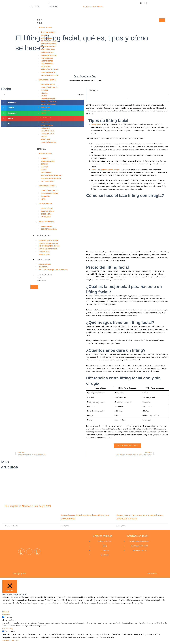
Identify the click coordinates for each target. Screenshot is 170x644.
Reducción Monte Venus (48, 249)
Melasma (44, 93)
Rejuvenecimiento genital (49, 240)
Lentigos (44, 90)
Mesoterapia (46, 67)
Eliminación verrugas (49, 193)
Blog (39, 278)
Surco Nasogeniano (48, 44)
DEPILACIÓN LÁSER (44, 275)
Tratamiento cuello (49, 55)
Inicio (39, 20)
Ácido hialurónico (48, 32)
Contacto (41, 281)
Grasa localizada (48, 161)
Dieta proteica (46, 226)
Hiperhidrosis (46, 173)
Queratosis (45, 110)
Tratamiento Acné (48, 85)
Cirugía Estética (45, 118)
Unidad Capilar (44, 259)
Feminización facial (48, 72)
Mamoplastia (46, 217)
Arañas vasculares (48, 105)
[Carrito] (144, 3)
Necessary (8, 617)
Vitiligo (44, 96)
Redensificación (45, 264)
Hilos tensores (47, 61)
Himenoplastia (44, 255)
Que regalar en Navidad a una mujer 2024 (28, 506)
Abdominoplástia (47, 211)
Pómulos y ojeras (48, 49)
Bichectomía (46, 139)
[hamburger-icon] (162, 20)
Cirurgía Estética (45, 204)
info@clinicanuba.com (93, 6)
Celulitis (44, 164)
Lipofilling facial (48, 134)
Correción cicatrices (49, 87)
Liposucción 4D (47, 208)
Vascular (44, 167)
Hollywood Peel (47, 64)
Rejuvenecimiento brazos (51, 178)
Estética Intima (44, 236)
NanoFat (44, 137)
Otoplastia (45, 122)
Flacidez (44, 158)
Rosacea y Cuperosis (49, 102)
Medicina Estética (45, 28)
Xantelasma (45, 107)
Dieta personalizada (49, 229)
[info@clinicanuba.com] (84, 3)
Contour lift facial (48, 41)
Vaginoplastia (44, 252)
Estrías (44, 170)
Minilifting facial (48, 131)
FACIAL (40, 23)
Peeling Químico (47, 58)
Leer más (6, 611)
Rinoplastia (45, 128)
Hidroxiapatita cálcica (50, 69)
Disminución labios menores (49, 246)
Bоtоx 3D (44, 35)
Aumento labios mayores (48, 243)
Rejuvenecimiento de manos (52, 175)
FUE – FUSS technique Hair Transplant (53, 270)
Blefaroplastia (47, 125)
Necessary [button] (6, 614)
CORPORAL (41, 149)
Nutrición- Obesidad (46, 222)
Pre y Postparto (47, 181)
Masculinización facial (50, 75)
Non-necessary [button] (8, 629)
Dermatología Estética (47, 80)
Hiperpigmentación (48, 99)
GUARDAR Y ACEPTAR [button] (11, 640)
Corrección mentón (49, 142)
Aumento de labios (48, 47)
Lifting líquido (47, 38)
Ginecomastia (46, 214)
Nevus (43, 113)
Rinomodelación (47, 52)
